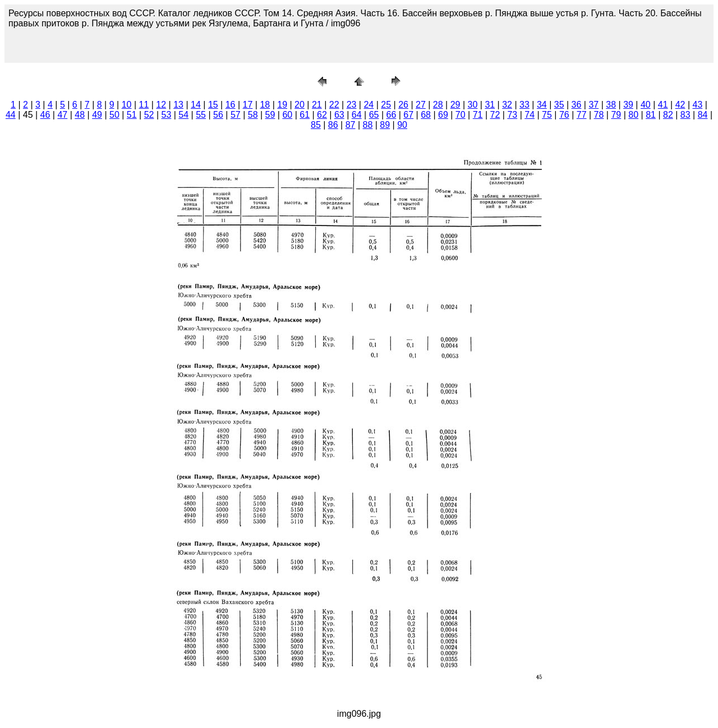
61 (305, 115)
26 (403, 105)
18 (265, 105)
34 (542, 105)
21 (317, 105)
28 (438, 105)
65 (374, 115)
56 (218, 115)
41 (663, 105)
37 (593, 105)
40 (646, 105)
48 (80, 115)
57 (236, 115)
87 (351, 125)
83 (685, 115)
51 (132, 115)
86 (333, 125)
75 (547, 115)
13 (178, 105)
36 (577, 105)
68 (426, 115)
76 (564, 115)
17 (248, 105)
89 (385, 125)
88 (368, 125)
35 (559, 105)
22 (334, 105)
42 (680, 105)
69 (443, 115)
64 (357, 115)
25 (386, 105)
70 (461, 115)
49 (97, 115)
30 (473, 105)
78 (599, 115)
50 (114, 115)
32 (507, 105)
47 (62, 115)
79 (616, 115)
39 (628, 105)
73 (512, 115)
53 (167, 115)
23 (352, 105)
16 (231, 105)
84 (703, 115)
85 (316, 125)
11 (144, 105)
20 (300, 105)
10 (127, 105)
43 (698, 105)
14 (196, 105)
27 (421, 105)
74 (530, 115)
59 (270, 115)
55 (201, 115)
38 (611, 105)
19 (282, 105)
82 (668, 115)
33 (524, 105)
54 (183, 115)
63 (339, 115)
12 (161, 105)
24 (369, 105)
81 (651, 115)
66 (391, 115)
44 (11, 115)
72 (495, 115)
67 (408, 115)
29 (455, 105)
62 (322, 115)
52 (149, 115)
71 (478, 115)
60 (287, 115)
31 (490, 105)
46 (45, 115)
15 (213, 105)
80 (633, 115)
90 (402, 125)
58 (253, 115)
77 (582, 115)
